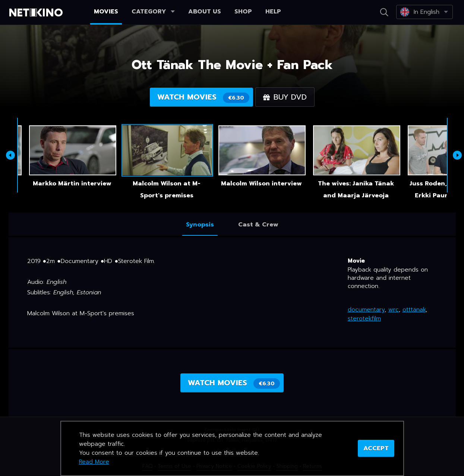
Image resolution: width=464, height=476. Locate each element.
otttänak (414, 310)
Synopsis (200, 225)
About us (205, 12)
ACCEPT (376, 448)
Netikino (37, 13)
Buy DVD (285, 97)
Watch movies (203, 97)
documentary (366, 310)
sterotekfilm (364, 319)
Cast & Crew (258, 225)
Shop (243, 12)
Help (273, 12)
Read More (94, 462)
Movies (106, 12)
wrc (394, 310)
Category (153, 12)
